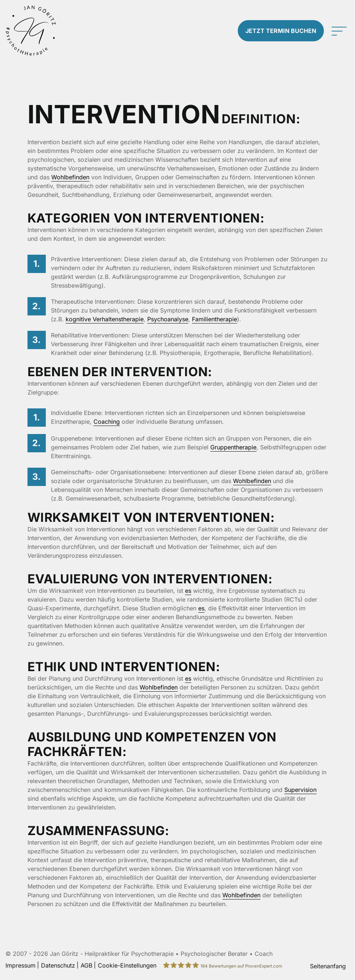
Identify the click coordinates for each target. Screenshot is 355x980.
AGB (86, 965)
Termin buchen (281, 31)
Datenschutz (58, 965)
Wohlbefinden (70, 177)
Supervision (300, 790)
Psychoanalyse (168, 319)
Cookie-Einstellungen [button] (127, 965)
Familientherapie (215, 319)
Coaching (107, 422)
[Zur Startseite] (44, 31)
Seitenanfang (328, 966)
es (188, 591)
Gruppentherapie (233, 447)
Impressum (21, 965)
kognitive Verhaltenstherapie (105, 319)
